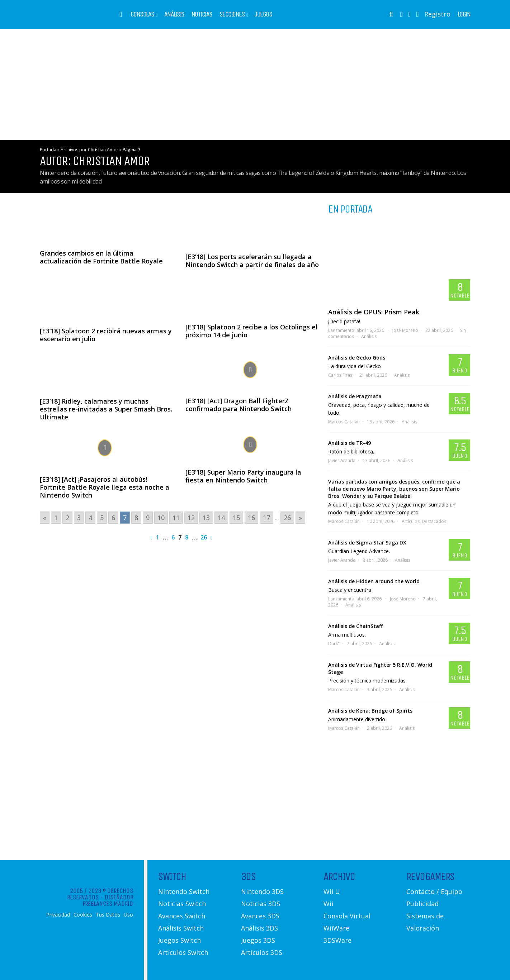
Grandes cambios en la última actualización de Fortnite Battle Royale (101, 257)
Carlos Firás (340, 375)
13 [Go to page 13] (206, 518)
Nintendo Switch (184, 891)
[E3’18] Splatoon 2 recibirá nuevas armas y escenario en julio (106, 335)
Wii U (332, 891)
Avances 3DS (260, 916)
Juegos (263, 14)
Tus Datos (108, 915)
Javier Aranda (342, 460)
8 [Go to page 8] (136, 518)
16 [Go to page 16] (251, 518)
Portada (48, 150)
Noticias (202, 14)
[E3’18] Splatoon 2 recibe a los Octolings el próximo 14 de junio (251, 331)
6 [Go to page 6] (113, 518)
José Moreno (405, 330)
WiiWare (336, 928)
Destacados (434, 521)
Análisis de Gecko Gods (357, 358)
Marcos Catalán (344, 422)
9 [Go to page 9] (148, 518)
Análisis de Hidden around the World (374, 581)
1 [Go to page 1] (56, 518)
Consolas (142, 14)
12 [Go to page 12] (191, 518)
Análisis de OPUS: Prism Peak (374, 312)
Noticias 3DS (261, 904)
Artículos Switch (183, 952)
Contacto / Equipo (434, 891)
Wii (328, 904)
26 (204, 537)
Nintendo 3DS (262, 891)
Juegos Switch (180, 940)
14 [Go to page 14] (221, 518)
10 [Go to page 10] (161, 518)
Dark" (334, 644)
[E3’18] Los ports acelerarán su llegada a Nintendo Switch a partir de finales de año (252, 261)
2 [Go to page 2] (67, 518)
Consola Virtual (347, 916)
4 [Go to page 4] (90, 518)
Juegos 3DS (258, 940)
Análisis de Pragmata (355, 396)
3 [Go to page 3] (79, 518)
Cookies (83, 915)
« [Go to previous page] (45, 518)
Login (464, 14)
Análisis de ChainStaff (355, 626)
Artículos (411, 521)
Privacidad (58, 915)
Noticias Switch (182, 904)
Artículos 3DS (262, 952)
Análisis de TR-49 (350, 443)
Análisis (174, 14)
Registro (437, 14)
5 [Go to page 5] (102, 518)
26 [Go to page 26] (287, 518)
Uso (128, 915)
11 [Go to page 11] (176, 518)
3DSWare (337, 940)
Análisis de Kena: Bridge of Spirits (370, 711)
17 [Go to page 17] (266, 518)
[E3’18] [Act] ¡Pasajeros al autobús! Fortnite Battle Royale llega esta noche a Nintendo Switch (105, 487)
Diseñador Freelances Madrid (108, 900)
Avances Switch (182, 916)
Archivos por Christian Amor (89, 150)
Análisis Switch (181, 928)
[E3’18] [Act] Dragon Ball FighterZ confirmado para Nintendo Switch (239, 405)
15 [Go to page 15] (236, 518)
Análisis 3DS (259, 928)
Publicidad (422, 904)
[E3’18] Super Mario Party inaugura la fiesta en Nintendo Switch (243, 476)
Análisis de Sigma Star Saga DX (367, 543)
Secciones (232, 14)
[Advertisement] (255, 84)
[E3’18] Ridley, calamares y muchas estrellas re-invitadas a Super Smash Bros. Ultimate (106, 409)
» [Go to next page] (300, 518)
